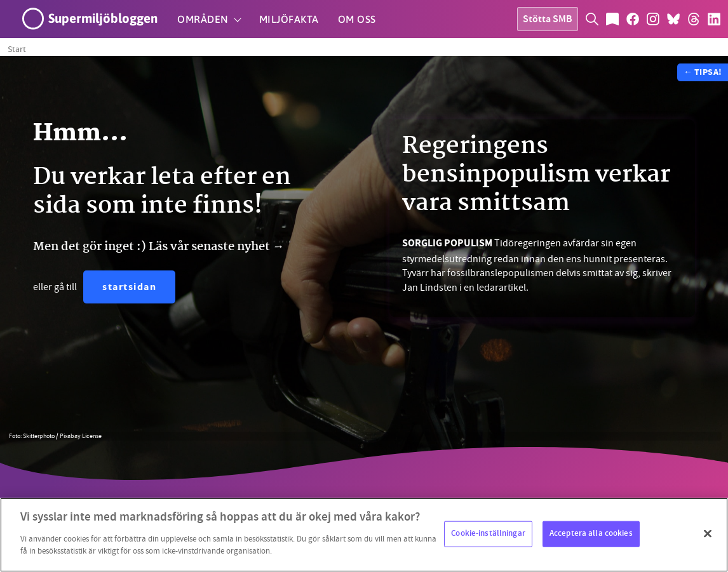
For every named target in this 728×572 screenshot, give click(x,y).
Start (17, 49)
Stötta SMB (548, 20)
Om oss (357, 19)
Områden (203, 19)
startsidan (129, 288)
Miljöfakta (289, 19)
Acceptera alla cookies (591, 533)
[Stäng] (708, 533)
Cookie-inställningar (488, 533)
